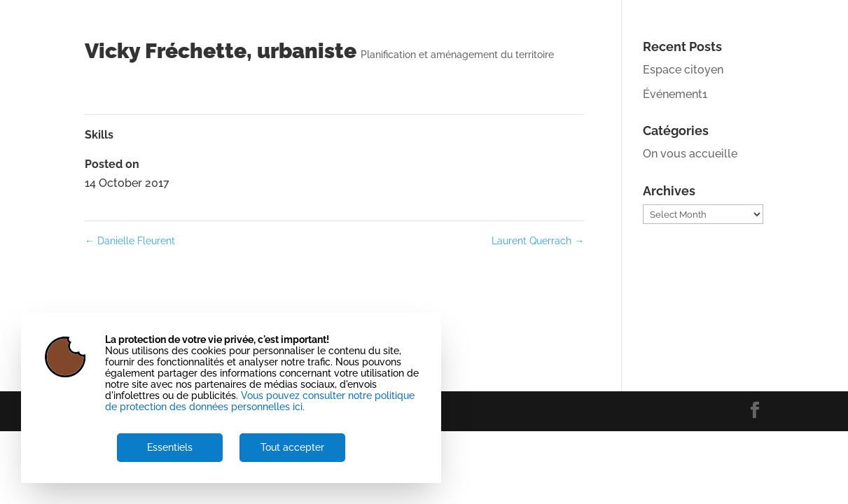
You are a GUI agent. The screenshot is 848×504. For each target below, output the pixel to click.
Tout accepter (292, 447)
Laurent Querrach (538, 241)
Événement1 (675, 94)
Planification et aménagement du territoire (457, 55)
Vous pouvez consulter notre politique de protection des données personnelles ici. (260, 401)
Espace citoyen (683, 70)
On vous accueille (690, 154)
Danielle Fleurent (130, 241)
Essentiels (170, 447)
